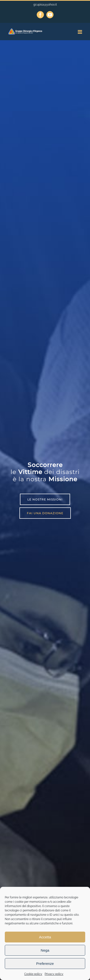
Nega (45, 950)
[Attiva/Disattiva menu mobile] (80, 32)
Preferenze (45, 964)
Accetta (45, 937)
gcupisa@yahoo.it (45, 5)
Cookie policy (33, 974)
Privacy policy (54, 974)
